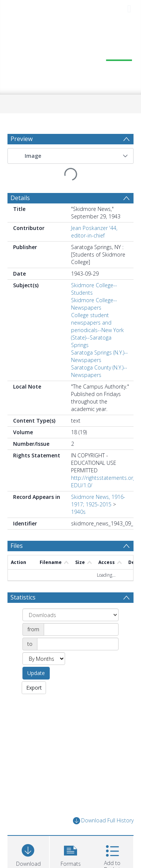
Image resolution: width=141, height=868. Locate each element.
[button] (125, 156)
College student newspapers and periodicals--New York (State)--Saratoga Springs (97, 330)
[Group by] (70, 615)
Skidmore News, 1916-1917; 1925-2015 (98, 501)
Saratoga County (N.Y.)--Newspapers (99, 371)
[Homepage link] (71, 56)
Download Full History (103, 821)
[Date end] (78, 644)
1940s (78, 512)
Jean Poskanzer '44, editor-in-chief (94, 232)
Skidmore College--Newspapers (94, 304)
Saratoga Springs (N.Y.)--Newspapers (99, 356)
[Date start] (81, 629)
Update (36, 673)
